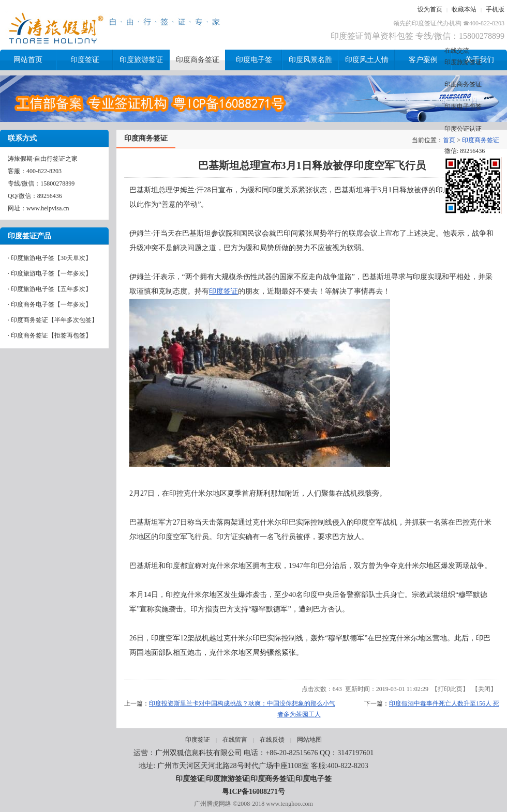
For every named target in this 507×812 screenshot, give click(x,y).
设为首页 (430, 9)
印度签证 (223, 291)
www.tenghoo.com (289, 804)
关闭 (484, 689)
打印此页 (450, 689)
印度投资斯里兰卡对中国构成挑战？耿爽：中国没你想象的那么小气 (242, 703)
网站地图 (309, 740)
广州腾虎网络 (213, 804)
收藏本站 (464, 9)
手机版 (495, 9)
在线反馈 (272, 740)
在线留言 (235, 740)
